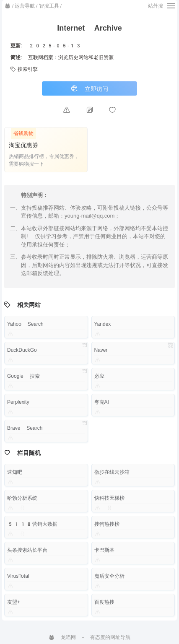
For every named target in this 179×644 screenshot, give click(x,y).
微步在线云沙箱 (112, 472)
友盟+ (14, 602)
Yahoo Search (25, 324)
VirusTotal (18, 576)
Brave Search (25, 428)
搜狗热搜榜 (107, 524)
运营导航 (25, 6)
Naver (101, 350)
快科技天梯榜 (109, 498)
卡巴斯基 (104, 550)
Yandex (103, 324)
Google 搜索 (23, 376)
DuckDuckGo (22, 350)
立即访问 (89, 89)
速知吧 (15, 472)
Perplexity (18, 402)
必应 (99, 376)
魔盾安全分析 (109, 576)
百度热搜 (104, 602)
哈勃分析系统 (22, 498)
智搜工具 (49, 6)
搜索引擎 (24, 69)
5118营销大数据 (32, 524)
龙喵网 (62, 637)
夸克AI (102, 402)
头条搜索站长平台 (27, 550)
